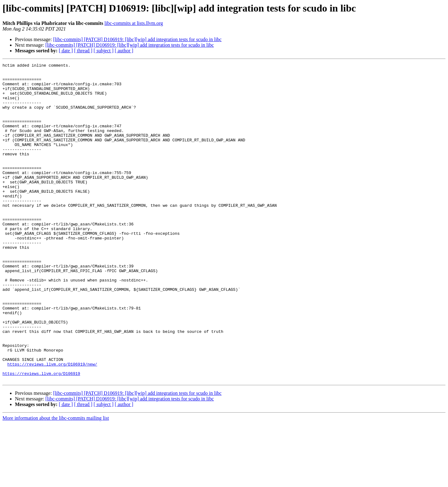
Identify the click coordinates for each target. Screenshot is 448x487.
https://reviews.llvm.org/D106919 (41, 436)
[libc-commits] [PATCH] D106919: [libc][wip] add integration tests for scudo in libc (138, 39)
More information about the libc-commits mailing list (56, 482)
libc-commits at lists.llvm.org (134, 23)
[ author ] (124, 51)
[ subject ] (104, 51)
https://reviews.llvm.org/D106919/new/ (52, 425)
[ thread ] (83, 51)
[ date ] (66, 51)
